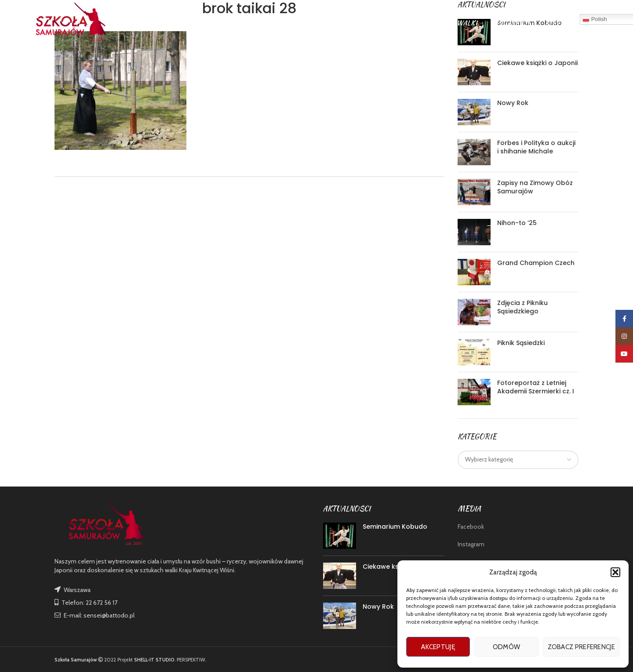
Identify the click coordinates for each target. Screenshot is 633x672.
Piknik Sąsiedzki (521, 343)
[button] (615, 572)
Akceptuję (438, 647)
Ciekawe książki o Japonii (537, 63)
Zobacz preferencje (581, 647)
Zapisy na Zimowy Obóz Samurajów (535, 187)
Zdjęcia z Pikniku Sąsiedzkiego (522, 307)
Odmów (507, 647)
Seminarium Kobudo (395, 527)
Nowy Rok (513, 103)
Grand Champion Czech (536, 263)
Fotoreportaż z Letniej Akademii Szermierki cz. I (536, 387)
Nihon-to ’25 (517, 223)
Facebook (471, 527)
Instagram (471, 544)
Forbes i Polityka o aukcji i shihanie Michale (536, 147)
